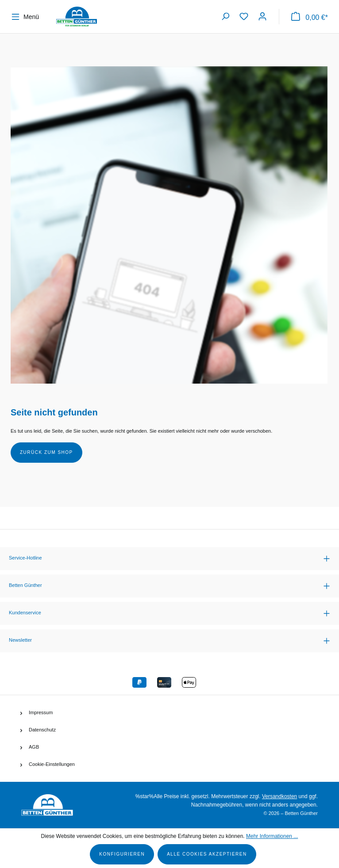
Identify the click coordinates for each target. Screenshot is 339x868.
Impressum (41, 712)
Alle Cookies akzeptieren (207, 854)
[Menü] (27, 17)
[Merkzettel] (244, 17)
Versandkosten (279, 796)
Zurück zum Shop (46, 452)
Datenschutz (42, 730)
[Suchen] (225, 17)
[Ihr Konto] (262, 17)
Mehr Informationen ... (272, 836)
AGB (34, 747)
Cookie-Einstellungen (52, 764)
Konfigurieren (122, 854)
